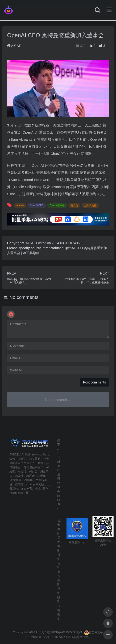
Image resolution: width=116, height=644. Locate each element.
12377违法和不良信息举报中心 (72, 637)
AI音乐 (42, 476)
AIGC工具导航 (19, 455)
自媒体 (19, 484)
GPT (62, 154)
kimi (37, 489)
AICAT (14, 46)
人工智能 (92, 125)
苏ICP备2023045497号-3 (66, 632)
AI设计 (19, 476)
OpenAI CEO (37, 205)
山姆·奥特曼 (94, 132)
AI (33, 132)
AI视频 (22, 472)
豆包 (15, 489)
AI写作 (39, 467)
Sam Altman (20, 139)
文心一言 (26, 489)
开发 (74, 154)
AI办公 (33, 472)
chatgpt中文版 (35, 484)
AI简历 (28, 480)
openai (20, 205)
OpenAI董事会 (57, 205)
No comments (24, 297)
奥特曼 (34, 146)
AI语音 (30, 476)
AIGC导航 (34, 459)
